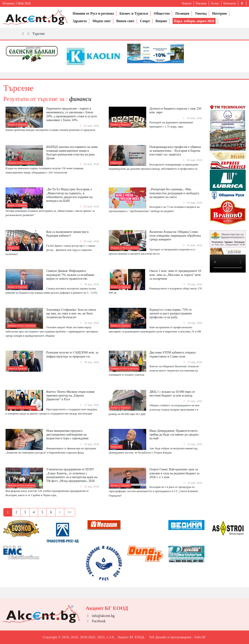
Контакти (230, 3)
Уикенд (201, 13)
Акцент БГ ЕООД (131, 637)
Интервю (220, 13)
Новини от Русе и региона (93, 13)
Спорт (145, 21)
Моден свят (102, 21)
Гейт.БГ (200, 637)
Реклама (201, 3)
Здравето (80, 21)
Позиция (182, 13)
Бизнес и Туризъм (134, 13)
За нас (215, 3)
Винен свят (125, 21)
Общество (162, 13)
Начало (187, 3)
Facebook (96, 621)
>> (70, 512)
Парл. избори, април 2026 (194, 21)
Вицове (161, 21)
